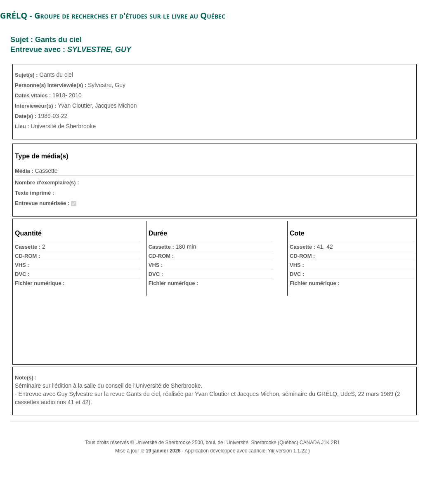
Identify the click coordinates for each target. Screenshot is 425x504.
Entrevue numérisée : (43, 203)
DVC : (22, 274)
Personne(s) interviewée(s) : (51, 85)
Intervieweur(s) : (36, 106)
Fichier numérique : (40, 283)
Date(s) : (26, 116)
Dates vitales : (34, 95)
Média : (25, 171)
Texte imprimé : (34, 193)
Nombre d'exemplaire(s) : (47, 183)
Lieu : (23, 126)
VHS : (22, 265)
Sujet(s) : (27, 75)
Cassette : (28, 247)
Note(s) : (26, 378)
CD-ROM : (27, 256)
